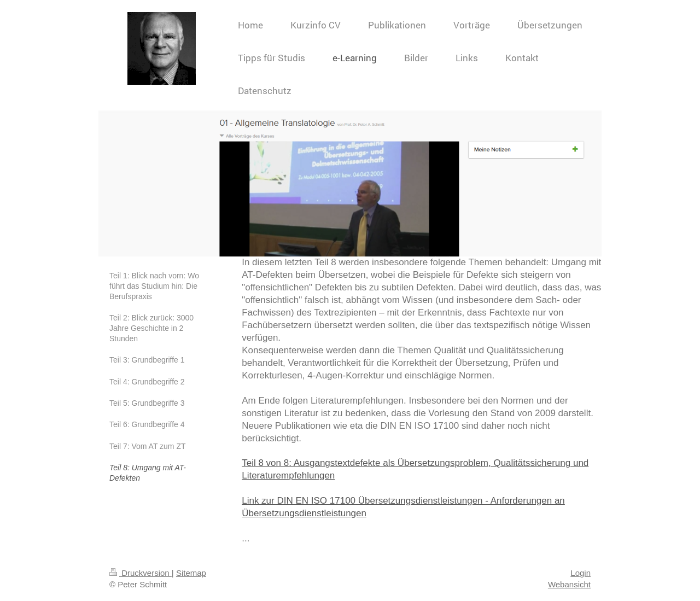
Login (581, 573)
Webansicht (569, 584)
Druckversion (141, 573)
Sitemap (191, 573)
